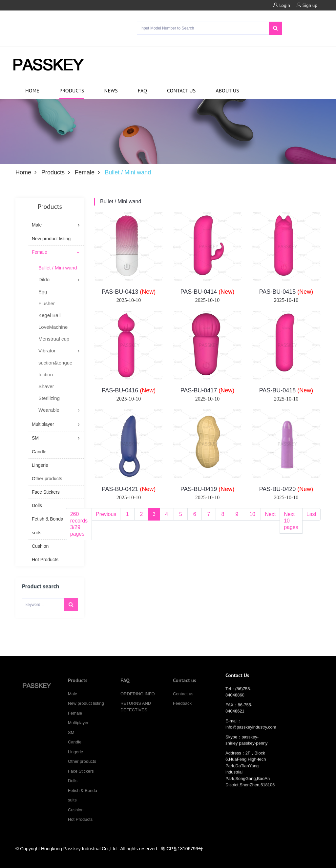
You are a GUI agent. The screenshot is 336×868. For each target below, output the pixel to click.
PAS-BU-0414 (208, 292)
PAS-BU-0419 (208, 489)
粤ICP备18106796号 (182, 849)
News (111, 90)
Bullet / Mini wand (121, 201)
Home (32, 90)
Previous (106, 514)
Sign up (307, 5)
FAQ (142, 90)
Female (85, 172)
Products (72, 90)
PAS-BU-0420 (286, 489)
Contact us (181, 90)
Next (270, 514)
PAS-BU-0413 (129, 292)
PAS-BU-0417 (208, 390)
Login (282, 5)
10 (252, 514)
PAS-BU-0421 (129, 489)
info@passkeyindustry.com (251, 734)
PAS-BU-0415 (286, 292)
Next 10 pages (291, 521)
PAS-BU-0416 (129, 390)
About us (227, 90)
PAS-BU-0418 (286, 390)
